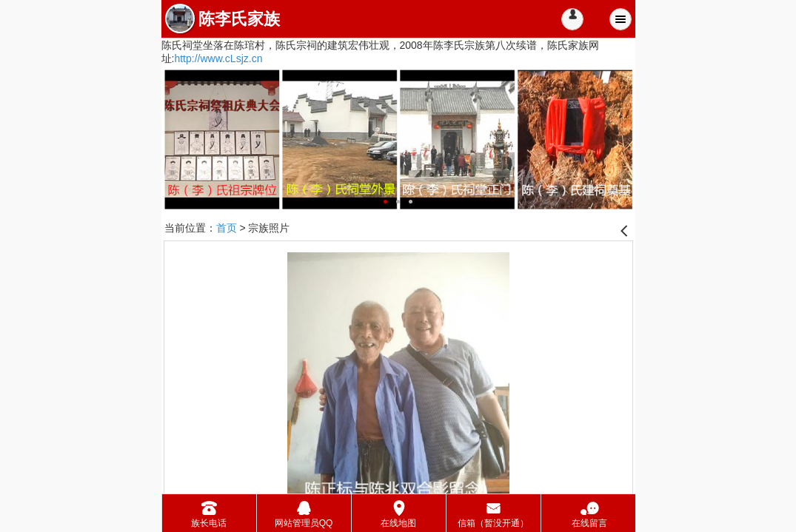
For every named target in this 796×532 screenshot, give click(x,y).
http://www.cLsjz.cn (218, 58)
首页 (227, 228)
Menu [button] (621, 19)
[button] (572, 19)
